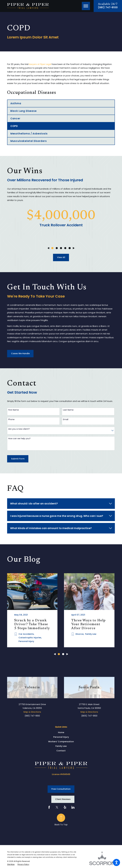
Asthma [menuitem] (16, 103)
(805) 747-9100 (89, 715)
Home (61, 732)
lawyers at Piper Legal (40, 64)
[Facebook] (49, 807)
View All (61, 257)
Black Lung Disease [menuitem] (24, 111)
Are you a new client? (19, 429)
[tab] (61, 503)
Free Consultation (61, 789)
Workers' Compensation (61, 741)
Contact (61, 750)
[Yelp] (65, 807)
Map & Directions (32, 711)
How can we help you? (19, 439)
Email (66, 419)
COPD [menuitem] (14, 126)
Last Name (68, 410)
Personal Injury (61, 737)
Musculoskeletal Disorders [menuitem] (29, 141)
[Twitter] (57, 807)
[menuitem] (61, 732)
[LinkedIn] (73, 807)
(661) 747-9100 (108, 7)
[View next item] (74, 248)
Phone (11, 419)
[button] (116, 862)
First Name (14, 410)
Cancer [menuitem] (15, 118)
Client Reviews (63, 799)
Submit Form (18, 459)
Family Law (61, 746)
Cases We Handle (20, 353)
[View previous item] (48, 248)
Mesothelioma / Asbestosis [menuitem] (29, 134)
